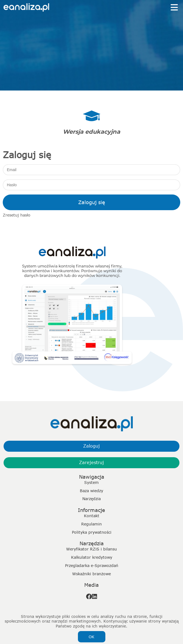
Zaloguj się (92, 202)
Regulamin (91, 524)
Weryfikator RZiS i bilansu (91, 549)
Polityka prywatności (92, 532)
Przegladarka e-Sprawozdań (92, 565)
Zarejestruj (91, 462)
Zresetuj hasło (17, 215)
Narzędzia (91, 499)
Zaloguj (91, 446)
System (91, 482)
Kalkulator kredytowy (92, 557)
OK (91, 637)
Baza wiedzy (91, 491)
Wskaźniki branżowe (91, 574)
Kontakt (92, 516)
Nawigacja (92, 477)
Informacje (91, 510)
